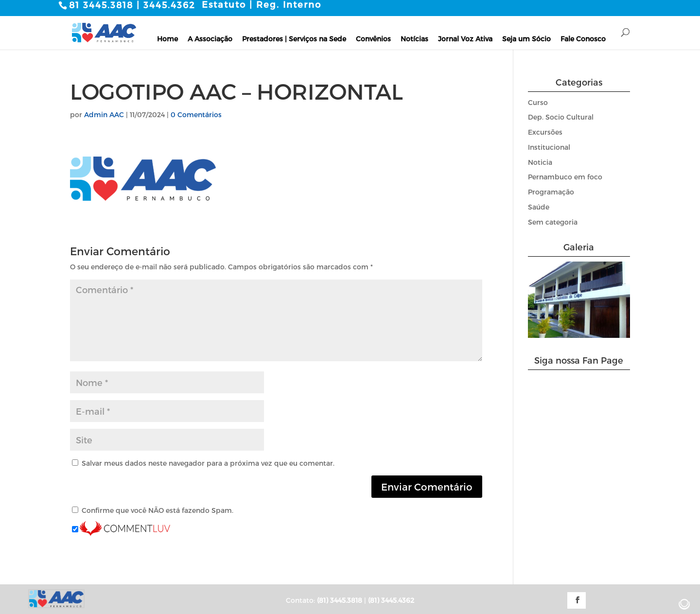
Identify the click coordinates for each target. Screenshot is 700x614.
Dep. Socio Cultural (561, 117)
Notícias (414, 38)
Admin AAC (104, 114)
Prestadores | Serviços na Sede (294, 38)
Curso (538, 102)
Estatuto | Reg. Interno (262, 4)
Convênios (373, 38)
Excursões (545, 132)
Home (167, 38)
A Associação (210, 38)
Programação (551, 192)
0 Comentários (196, 114)
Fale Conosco (583, 38)
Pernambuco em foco (565, 177)
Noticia (540, 162)
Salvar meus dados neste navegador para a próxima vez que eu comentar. (208, 463)
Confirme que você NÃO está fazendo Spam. (153, 510)
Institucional (549, 147)
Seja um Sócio (526, 38)
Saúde (539, 207)
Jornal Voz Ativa (465, 38)
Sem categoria (553, 222)
